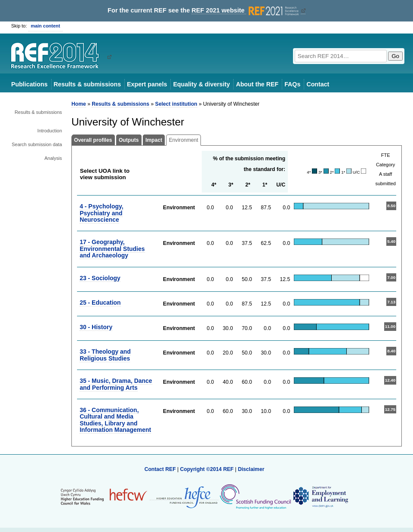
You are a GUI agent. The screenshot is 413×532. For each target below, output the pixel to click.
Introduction (50, 131)
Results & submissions (87, 84)
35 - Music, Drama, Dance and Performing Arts (116, 384)
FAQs (292, 84)
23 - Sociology (100, 278)
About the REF (257, 84)
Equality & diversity (201, 84)
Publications (29, 84)
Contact (318, 84)
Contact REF (160, 469)
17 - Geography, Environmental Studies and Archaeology (112, 249)
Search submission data (37, 144)
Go (395, 56)
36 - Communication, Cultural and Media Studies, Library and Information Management (115, 420)
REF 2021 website (246, 11)
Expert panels (147, 84)
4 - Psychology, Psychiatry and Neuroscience (101, 213)
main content (46, 26)
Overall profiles (93, 140)
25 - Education (100, 303)
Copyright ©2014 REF (207, 469)
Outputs (129, 140)
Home (79, 104)
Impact (154, 140)
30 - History (96, 327)
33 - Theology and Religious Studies (105, 355)
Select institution (176, 104)
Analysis (53, 158)
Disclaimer (251, 469)
